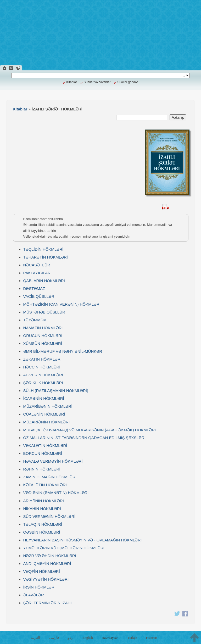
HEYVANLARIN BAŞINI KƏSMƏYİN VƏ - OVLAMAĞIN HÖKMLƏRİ (83, 540)
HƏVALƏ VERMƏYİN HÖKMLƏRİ (53, 461)
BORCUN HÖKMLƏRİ (43, 453)
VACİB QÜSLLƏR (39, 296)
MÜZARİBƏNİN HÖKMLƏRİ (48, 406)
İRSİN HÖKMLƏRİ (40, 587)
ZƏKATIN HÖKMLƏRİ (43, 359)
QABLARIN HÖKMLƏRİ (44, 281)
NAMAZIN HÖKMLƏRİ (43, 328)
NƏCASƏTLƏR (37, 265)
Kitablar (72, 82)
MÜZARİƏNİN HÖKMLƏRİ (47, 422)
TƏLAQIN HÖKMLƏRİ (43, 524)
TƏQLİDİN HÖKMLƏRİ (43, 249)
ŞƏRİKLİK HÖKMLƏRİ (43, 383)
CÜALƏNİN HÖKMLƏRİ (44, 414)
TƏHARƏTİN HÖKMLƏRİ (46, 257)
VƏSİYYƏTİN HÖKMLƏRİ (46, 579)
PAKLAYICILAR (37, 273)
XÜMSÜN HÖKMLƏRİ (43, 343)
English (88, 638)
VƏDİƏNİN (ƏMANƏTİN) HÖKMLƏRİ (56, 493)
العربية (35, 638)
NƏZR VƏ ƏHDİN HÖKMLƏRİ (50, 556)
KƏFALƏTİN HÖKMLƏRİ (45, 485)
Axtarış (178, 117)
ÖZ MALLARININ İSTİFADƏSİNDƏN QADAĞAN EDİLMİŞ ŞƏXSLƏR (84, 438)
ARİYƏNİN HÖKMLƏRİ (44, 501)
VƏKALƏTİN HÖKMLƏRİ (45, 446)
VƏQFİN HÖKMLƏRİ (42, 571)
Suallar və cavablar (97, 82)
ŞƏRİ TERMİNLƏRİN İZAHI (48, 603)
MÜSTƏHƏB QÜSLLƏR (44, 312)
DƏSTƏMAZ (34, 289)
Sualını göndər (127, 82)
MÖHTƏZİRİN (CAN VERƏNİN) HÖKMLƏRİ (62, 304)
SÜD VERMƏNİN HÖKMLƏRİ (49, 516)
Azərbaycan (110, 638)
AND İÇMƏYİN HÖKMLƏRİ (47, 564)
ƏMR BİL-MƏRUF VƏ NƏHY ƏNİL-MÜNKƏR (63, 351)
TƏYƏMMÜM (35, 320)
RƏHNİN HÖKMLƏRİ (42, 469)
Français (152, 638)
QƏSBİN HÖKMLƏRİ (42, 532)
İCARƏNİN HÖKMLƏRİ (44, 398)
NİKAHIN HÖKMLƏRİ (42, 509)
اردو (71, 638)
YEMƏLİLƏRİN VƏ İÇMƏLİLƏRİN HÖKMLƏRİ (64, 548)
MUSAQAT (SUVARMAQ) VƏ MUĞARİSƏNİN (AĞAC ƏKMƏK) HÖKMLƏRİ (90, 430)
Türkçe (132, 638)
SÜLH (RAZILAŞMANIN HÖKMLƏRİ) (56, 391)
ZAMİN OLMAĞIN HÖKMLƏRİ (50, 477)
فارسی (54, 638)
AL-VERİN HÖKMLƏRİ (43, 375)
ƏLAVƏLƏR (34, 595)
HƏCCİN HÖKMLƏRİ (42, 367)
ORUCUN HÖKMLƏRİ (43, 336)
